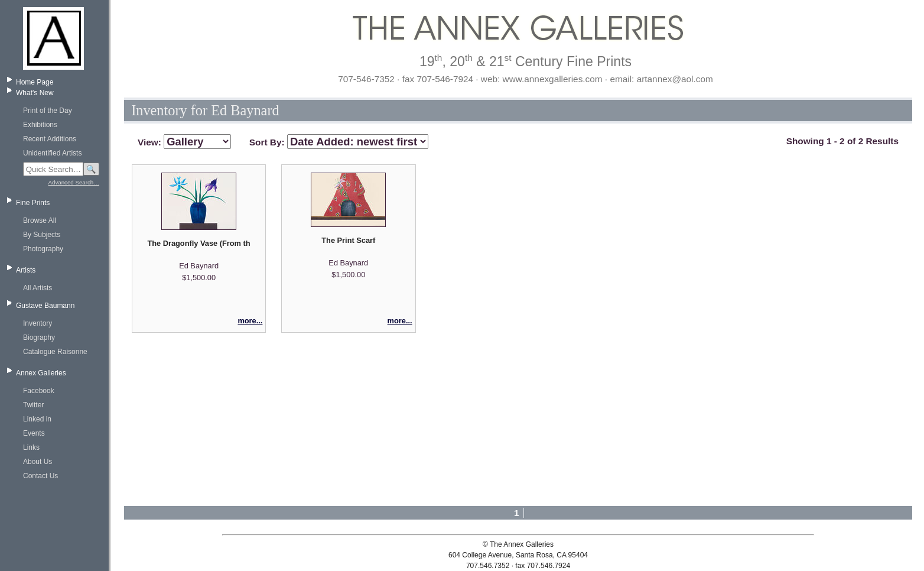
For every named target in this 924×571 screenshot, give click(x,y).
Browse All (40, 220)
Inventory (38, 323)
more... (250, 321)
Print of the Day (48, 111)
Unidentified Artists (52, 153)
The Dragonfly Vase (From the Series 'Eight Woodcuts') (199, 243)
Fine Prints (33, 203)
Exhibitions (40, 125)
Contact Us (40, 476)
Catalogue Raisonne (55, 352)
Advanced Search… (74, 182)
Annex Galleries (41, 373)
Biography (39, 338)
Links (31, 447)
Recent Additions (50, 139)
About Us (38, 462)
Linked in (37, 419)
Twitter (33, 405)
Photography (43, 249)
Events (34, 433)
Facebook (39, 391)
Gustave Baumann (45, 306)
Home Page (35, 82)
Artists (26, 270)
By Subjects (42, 235)
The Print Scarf (348, 240)
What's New (35, 93)
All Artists (38, 288)
